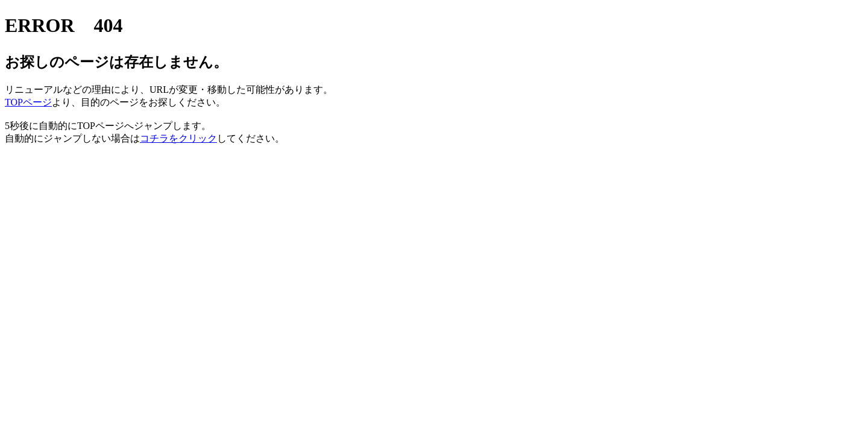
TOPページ (28, 102)
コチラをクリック (178, 138)
